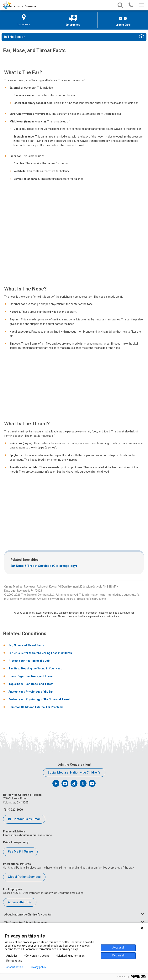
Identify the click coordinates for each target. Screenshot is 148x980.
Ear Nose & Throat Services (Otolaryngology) (44, 566)
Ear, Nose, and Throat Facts (26, 645)
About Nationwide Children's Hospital (28, 915)
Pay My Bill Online (20, 851)
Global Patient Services (24, 877)
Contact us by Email (24, 819)
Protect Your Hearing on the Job (29, 661)
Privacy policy (38, 967)
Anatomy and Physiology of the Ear (31, 692)
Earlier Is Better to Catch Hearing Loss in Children (40, 653)
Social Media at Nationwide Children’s (74, 772)
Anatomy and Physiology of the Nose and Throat (39, 699)
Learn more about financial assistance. (28, 835)
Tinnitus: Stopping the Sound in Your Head (35, 668)
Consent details (14, 967)
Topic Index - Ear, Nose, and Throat (31, 684)
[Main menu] (141, 5)
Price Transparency (16, 842)
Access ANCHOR (20, 902)
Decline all (118, 955)
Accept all (118, 948)
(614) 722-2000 (13, 810)
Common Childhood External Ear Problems (36, 707)
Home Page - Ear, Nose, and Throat (31, 676)
